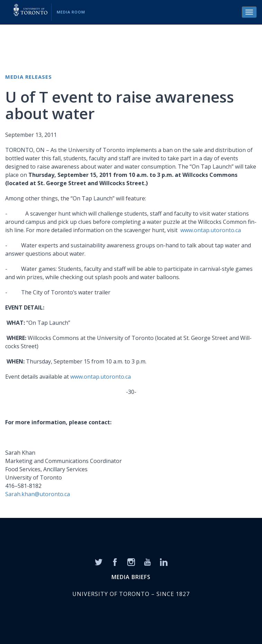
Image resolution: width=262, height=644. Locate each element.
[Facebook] (115, 561)
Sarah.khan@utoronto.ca (38, 494)
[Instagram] (131, 561)
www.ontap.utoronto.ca (211, 230)
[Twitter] (99, 561)
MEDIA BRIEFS (131, 577)
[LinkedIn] (164, 561)
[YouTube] (147, 561)
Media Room (71, 12)
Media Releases (29, 77)
